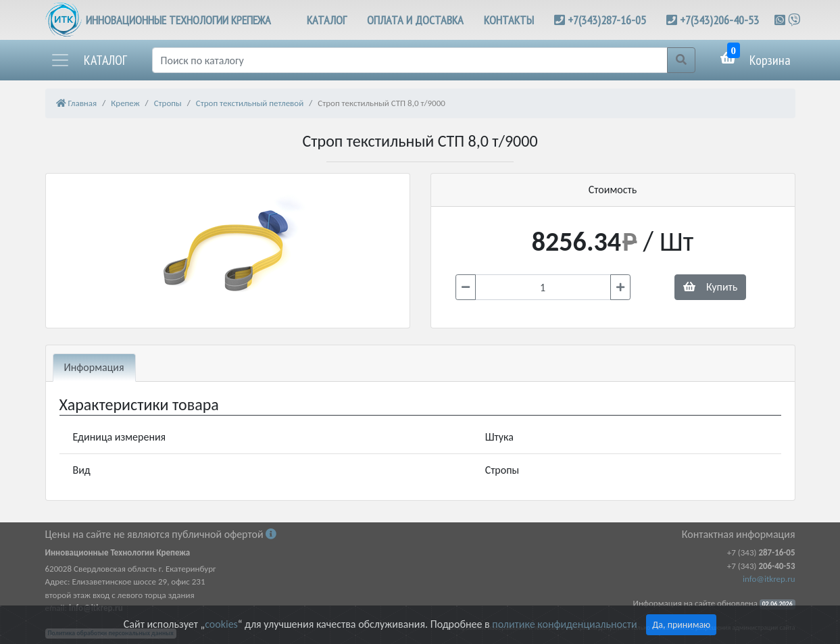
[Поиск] (410, 60)
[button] (89, 60)
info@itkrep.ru (769, 579)
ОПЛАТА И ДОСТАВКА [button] (415, 20)
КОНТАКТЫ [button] (509, 20)
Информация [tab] (94, 367)
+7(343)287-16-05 (607, 20)
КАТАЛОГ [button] (327, 20)
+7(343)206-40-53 (719, 20)
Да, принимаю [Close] (681, 625)
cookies (221, 624)
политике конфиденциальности (564, 624)
